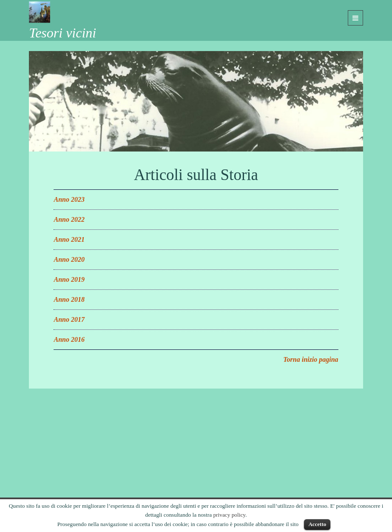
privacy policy (229, 515)
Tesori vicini (62, 33)
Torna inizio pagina (311, 359)
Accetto (317, 524)
